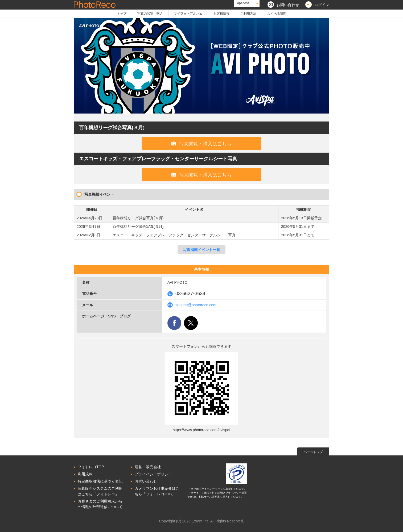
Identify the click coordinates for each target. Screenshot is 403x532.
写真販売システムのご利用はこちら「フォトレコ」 (100, 491)
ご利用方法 (248, 14)
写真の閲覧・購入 (150, 14)
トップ (122, 14)
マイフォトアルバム (188, 14)
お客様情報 (221, 14)
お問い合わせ (146, 481)
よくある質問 (277, 14)
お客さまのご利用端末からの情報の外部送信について (100, 504)
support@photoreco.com (196, 305)
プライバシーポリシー (153, 474)
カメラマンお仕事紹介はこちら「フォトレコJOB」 (157, 491)
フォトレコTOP (91, 467)
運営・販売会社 (148, 467)
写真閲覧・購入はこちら (201, 144)
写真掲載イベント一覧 (201, 250)
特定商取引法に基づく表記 (100, 481)
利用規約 (85, 474)
